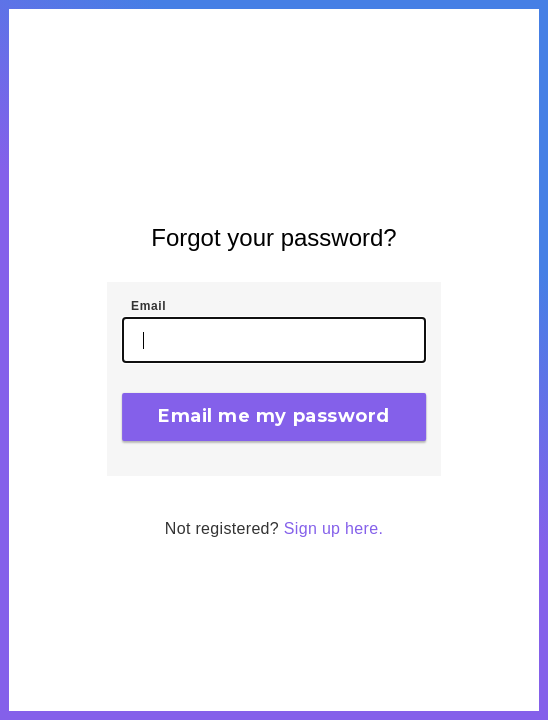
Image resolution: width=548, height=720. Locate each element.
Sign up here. (333, 528)
